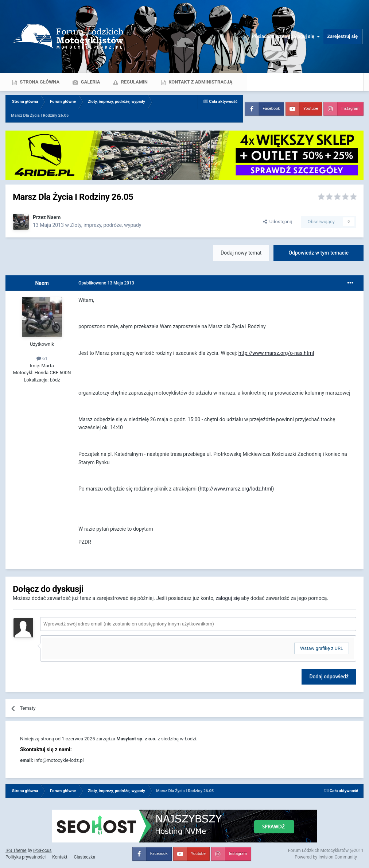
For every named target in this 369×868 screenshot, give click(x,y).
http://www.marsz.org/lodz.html (236, 489)
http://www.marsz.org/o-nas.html (276, 353)
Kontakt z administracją (200, 82)
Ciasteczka (85, 857)
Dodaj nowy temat (241, 253)
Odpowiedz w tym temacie (318, 253)
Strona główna (39, 82)
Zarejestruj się (342, 36)
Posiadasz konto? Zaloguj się (286, 36)
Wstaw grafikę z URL (322, 648)
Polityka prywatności (26, 857)
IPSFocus (42, 850)
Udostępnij (277, 222)
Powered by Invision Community (326, 857)
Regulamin (134, 82)
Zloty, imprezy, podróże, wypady (106, 225)
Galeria (90, 82)
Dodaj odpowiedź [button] (329, 677)
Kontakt (60, 857)
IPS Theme (16, 850)
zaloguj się (228, 598)
